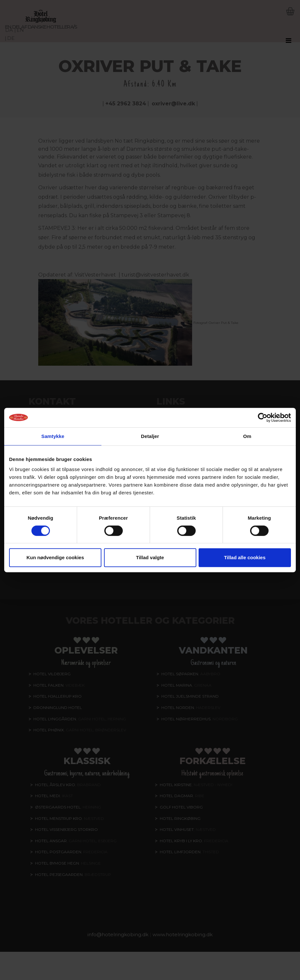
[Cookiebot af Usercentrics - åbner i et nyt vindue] (263, 418)
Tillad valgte (150, 557)
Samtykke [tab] (53, 436)
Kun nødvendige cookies (55, 557)
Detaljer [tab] (150, 436)
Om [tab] (247, 436)
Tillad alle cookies (245, 557)
